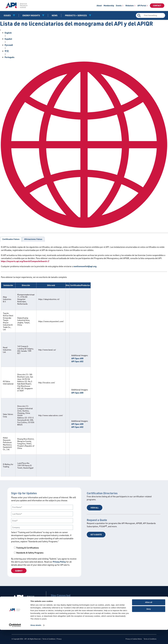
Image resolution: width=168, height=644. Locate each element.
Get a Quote (96, 535)
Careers (25, 606)
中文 (7, 51)
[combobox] (150, 15)
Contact (157, 6)
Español (8, 39)
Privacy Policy (59, 562)
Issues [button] (7, 15)
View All (95, 508)
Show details (36, 639)
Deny (149, 623)
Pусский (9, 45)
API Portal (142, 6)
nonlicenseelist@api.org (85, 266)
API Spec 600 (77, 358)
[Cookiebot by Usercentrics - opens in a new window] (15, 639)
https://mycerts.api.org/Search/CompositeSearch (24, 261)
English (8, 33)
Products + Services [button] (76, 15)
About (99, 6)
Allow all (149, 616)
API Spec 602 (77, 361)
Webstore (130, 6)
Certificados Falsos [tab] (11, 239)
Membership (109, 6)
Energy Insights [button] (31, 15)
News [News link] (55, 15)
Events (119, 6)
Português (10, 57)
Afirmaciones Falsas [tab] (33, 239)
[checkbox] (44, 550)
